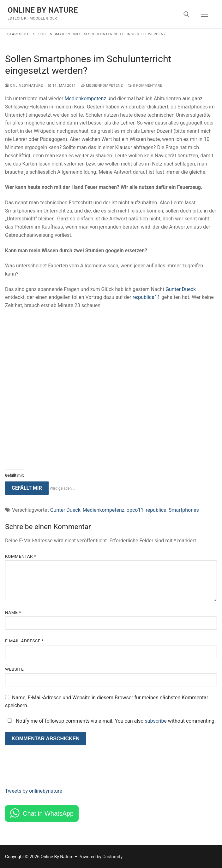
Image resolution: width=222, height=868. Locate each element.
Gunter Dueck (181, 289)
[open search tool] (186, 14)
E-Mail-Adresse (24, 641)
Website (14, 669)
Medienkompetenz (102, 85)
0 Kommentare (145, 85)
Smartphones (184, 510)
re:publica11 (146, 297)
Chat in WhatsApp (48, 813)
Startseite (18, 34)
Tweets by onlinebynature (34, 791)
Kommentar (21, 556)
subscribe (156, 721)
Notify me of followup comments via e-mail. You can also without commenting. (110, 721)
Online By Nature (43, 10)
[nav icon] (204, 14)
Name (13, 612)
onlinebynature (24, 85)
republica (156, 510)
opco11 (135, 510)
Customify (112, 857)
